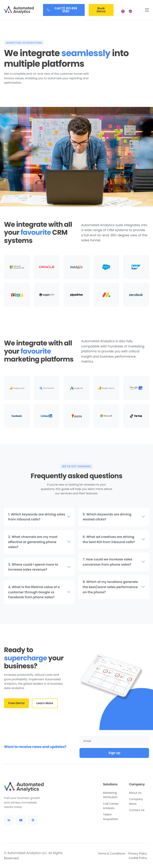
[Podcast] (33, 820)
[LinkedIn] (9, 820)
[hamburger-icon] (147, 10)
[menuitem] (123, 11)
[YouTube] (21, 820)
